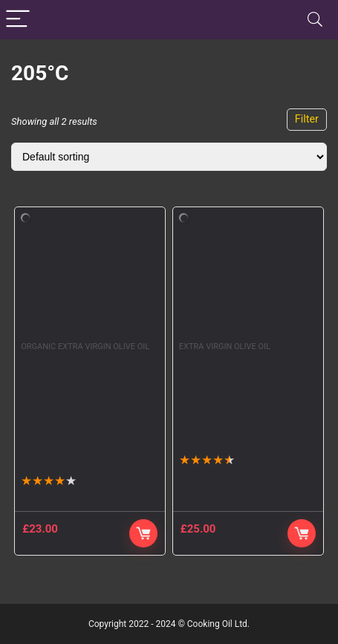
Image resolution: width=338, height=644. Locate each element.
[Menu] (18, 20)
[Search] (315, 20)
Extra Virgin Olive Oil (225, 347)
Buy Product (302, 533)
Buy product (143, 533)
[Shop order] (169, 157)
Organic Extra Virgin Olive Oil (85, 347)
